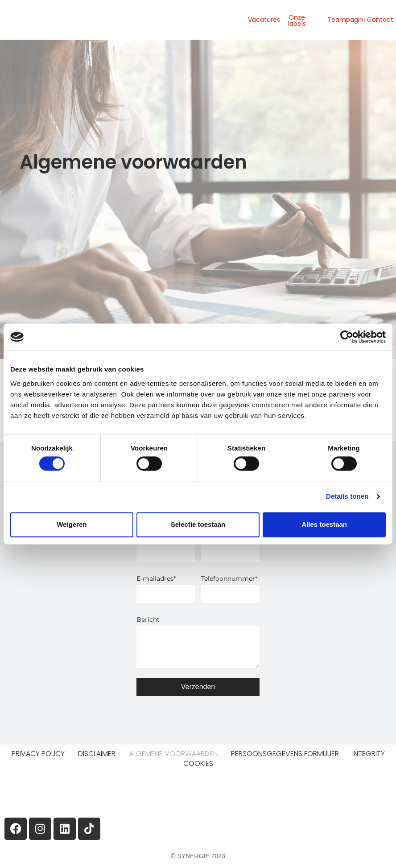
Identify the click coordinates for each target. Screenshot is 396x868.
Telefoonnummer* (229, 579)
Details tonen (347, 497)
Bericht (148, 620)
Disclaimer (97, 754)
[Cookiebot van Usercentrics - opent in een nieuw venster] (347, 337)
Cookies (198, 764)
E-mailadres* (156, 579)
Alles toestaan (324, 524)
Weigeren (72, 524)
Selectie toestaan (198, 524)
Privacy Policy (38, 754)
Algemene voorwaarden (173, 754)
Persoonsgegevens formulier (285, 754)
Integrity (369, 754)
